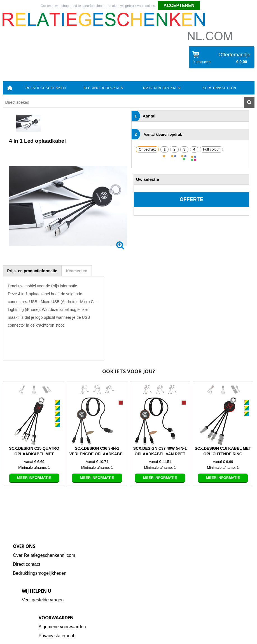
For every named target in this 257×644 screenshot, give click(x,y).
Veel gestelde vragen (43, 600)
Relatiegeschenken (46, 88)
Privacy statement (56, 636)
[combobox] (123, 102)
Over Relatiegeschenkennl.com (44, 555)
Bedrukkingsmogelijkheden (40, 573)
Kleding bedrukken (104, 88)
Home (10, 88)
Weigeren (209, 6)
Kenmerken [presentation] (76, 271)
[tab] (32, 271)
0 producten (202, 62)
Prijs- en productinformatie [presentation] (32, 271)
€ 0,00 (242, 62)
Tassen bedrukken (162, 88)
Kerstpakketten (219, 88)
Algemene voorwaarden (62, 627)
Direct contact (27, 564)
